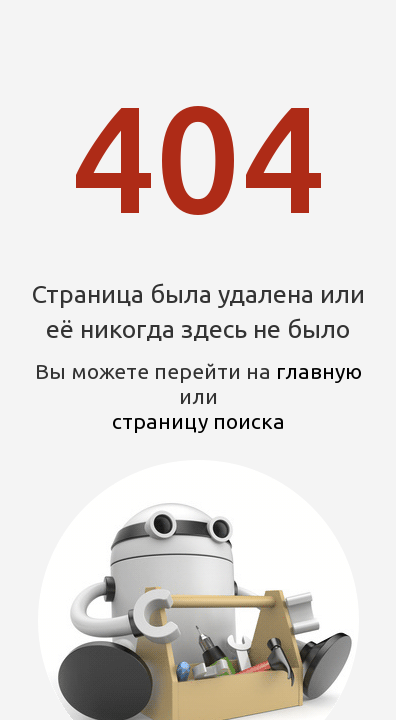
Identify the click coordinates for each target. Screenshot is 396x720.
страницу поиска (198, 421)
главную (319, 371)
